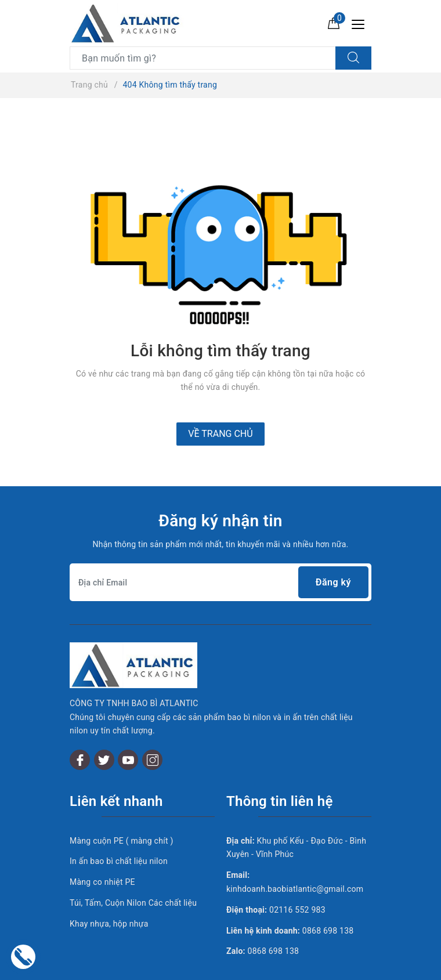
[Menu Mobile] (361, 23)
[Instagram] (152, 728)
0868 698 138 (328, 899)
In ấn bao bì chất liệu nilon (119, 830)
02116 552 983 (297, 878)
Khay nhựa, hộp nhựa (109, 892)
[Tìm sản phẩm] (203, 58)
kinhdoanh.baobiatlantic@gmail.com (295, 857)
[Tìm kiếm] (353, 58)
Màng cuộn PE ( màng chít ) (122, 809)
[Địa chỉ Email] (220, 582)
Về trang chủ (220, 434)
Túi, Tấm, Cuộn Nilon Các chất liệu (133, 871)
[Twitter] (104, 728)
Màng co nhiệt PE (102, 850)
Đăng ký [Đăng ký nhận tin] (333, 582)
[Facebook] (80, 728)
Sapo (318, 968)
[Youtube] (128, 728)
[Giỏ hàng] (334, 23)
